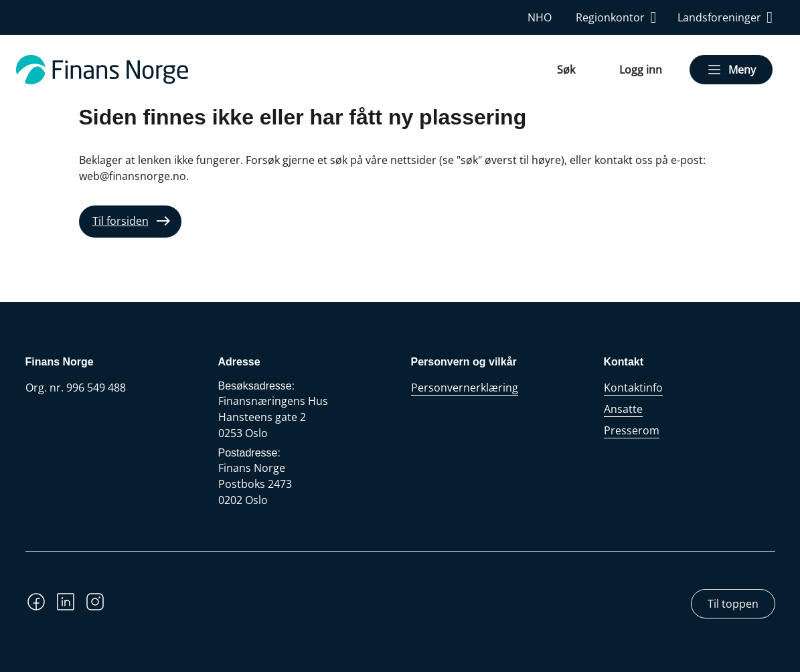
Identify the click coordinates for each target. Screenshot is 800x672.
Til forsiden (121, 221)
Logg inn (641, 70)
